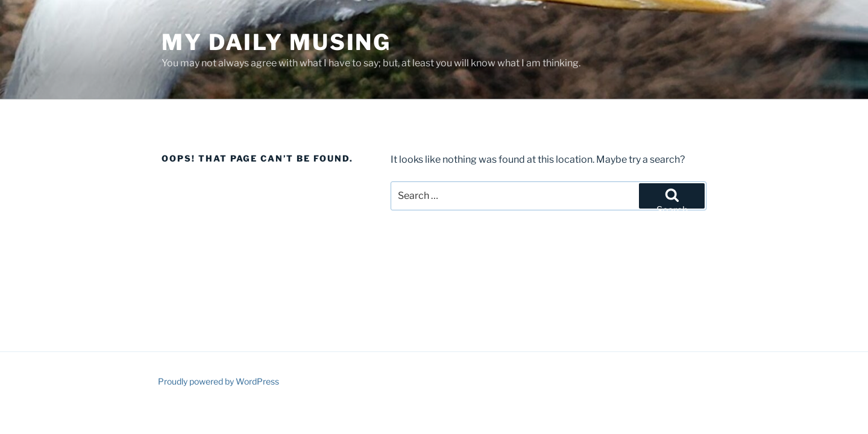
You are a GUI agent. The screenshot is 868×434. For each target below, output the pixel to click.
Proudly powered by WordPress (219, 381)
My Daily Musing (276, 42)
